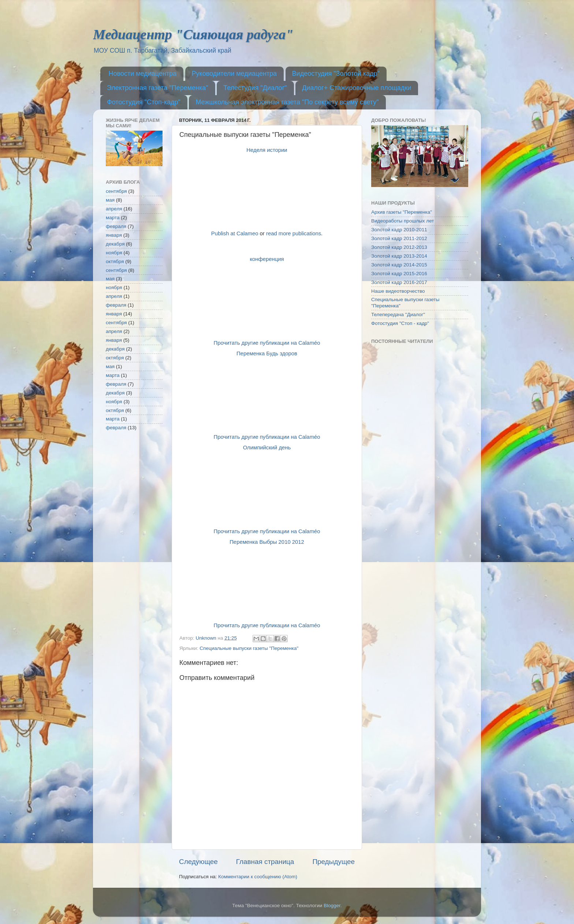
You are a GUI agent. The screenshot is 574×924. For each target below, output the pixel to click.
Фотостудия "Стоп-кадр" (144, 102)
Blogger (332, 906)
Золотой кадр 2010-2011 (399, 230)
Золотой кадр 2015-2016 (399, 274)
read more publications (294, 233)
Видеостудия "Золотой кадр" (336, 74)
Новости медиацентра (143, 74)
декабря (115, 244)
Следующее (198, 862)
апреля (114, 209)
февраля (116, 226)
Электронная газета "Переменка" (158, 88)
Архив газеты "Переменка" (402, 212)
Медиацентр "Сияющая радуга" (193, 34)
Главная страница (265, 862)
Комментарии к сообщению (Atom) (258, 877)
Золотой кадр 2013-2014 (399, 256)
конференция (267, 259)
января (114, 235)
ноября (114, 253)
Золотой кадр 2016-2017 (399, 282)
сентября (116, 191)
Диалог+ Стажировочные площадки (357, 88)
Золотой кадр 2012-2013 (399, 247)
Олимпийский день (267, 448)
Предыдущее (333, 862)
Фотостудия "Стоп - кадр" (400, 323)
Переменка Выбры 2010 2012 (267, 542)
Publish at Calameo (235, 233)
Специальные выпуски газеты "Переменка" (249, 648)
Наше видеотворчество (398, 291)
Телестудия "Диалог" (255, 88)
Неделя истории (267, 150)
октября (115, 261)
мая (110, 200)
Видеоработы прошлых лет (402, 221)
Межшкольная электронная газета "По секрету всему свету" (287, 102)
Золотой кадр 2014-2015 (399, 265)
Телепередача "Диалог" (398, 315)
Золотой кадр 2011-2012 (399, 238)
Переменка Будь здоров (267, 353)
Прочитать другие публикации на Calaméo (267, 343)
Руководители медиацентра (234, 74)
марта (113, 218)
